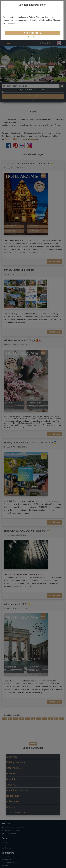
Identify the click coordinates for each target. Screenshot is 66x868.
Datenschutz (37, 37)
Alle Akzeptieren (32, 33)
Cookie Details (28, 37)
